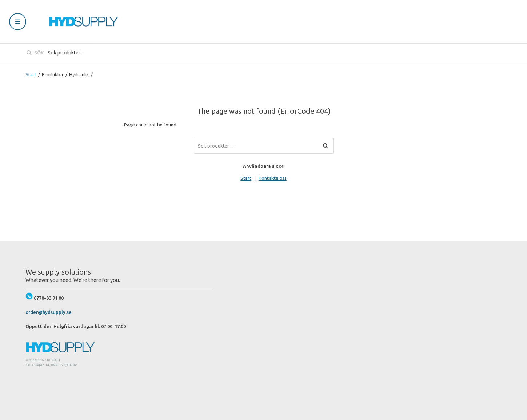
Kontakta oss (273, 178)
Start (31, 74)
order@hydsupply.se (49, 312)
